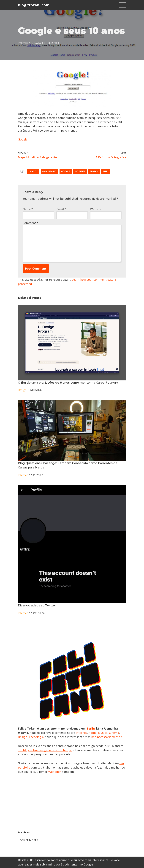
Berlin (91, 728)
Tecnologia (36, 737)
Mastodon (55, 772)
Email (61, 209)
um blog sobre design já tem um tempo (45, 750)
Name (28, 209)
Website (96, 209)
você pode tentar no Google (74, 864)
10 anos (33, 171)
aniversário (49, 171)
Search (94, 171)
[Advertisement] (72, 802)
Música (103, 733)
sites (106, 171)
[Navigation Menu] (123, 5)
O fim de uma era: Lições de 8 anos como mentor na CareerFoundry (68, 383)
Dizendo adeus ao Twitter (37, 606)
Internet (23, 43)
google (66, 171)
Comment (30, 223)
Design (22, 390)
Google (23, 139)
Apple (92, 733)
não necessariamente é (107, 737)
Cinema (114, 733)
